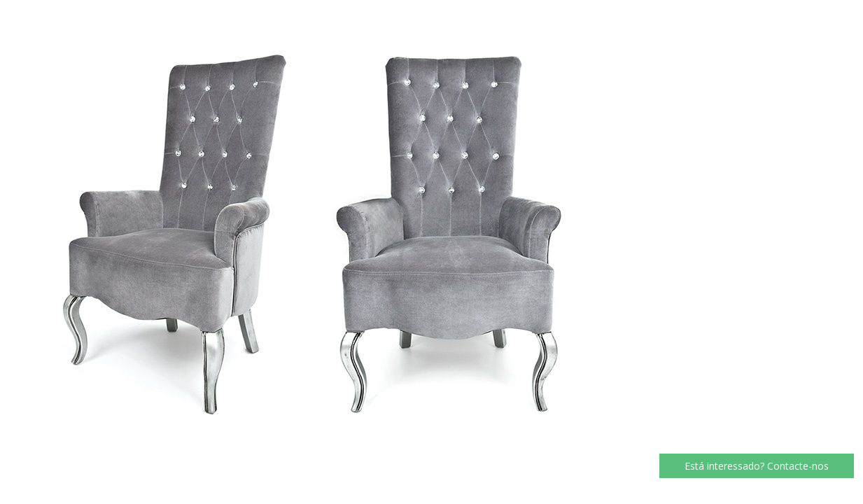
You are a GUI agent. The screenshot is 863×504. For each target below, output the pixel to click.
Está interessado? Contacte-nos (757, 466)
